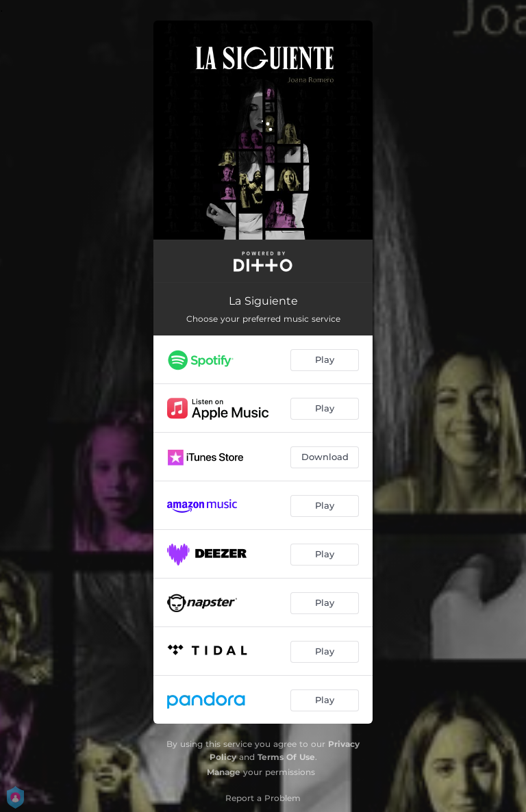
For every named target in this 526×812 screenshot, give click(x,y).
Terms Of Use (286, 757)
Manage (224, 772)
